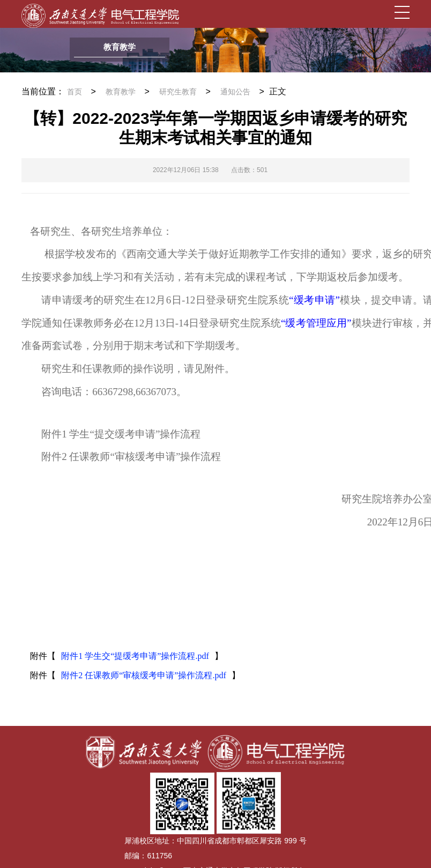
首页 (75, 92)
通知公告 (235, 92)
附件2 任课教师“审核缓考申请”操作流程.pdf (144, 675)
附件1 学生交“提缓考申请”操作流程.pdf (135, 656)
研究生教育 (178, 92)
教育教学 (121, 92)
